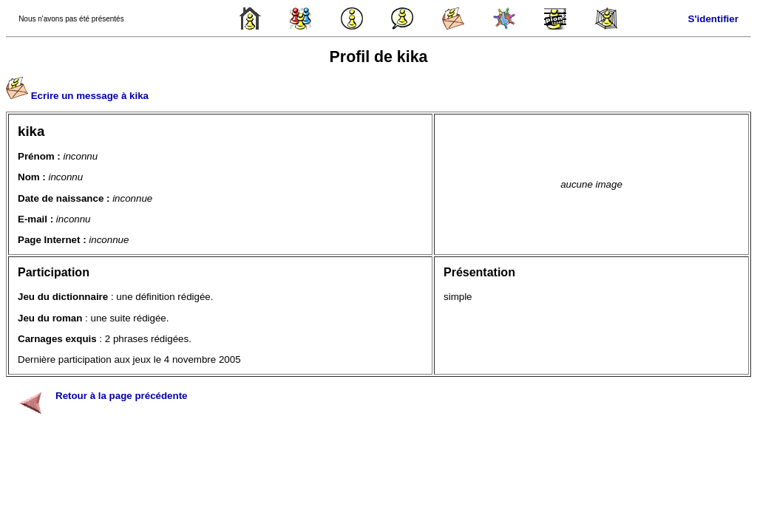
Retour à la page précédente (122, 396)
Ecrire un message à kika (90, 96)
